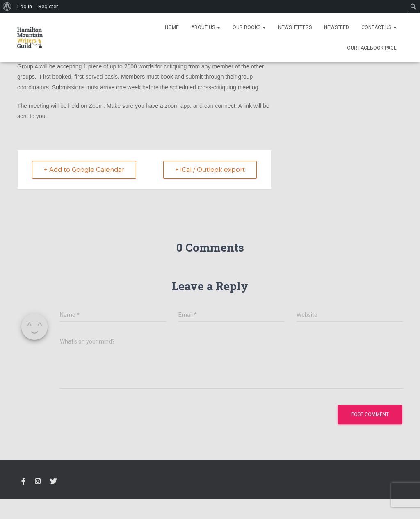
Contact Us (379, 27)
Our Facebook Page (372, 48)
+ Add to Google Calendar (84, 170)
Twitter (53, 482)
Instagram (38, 482)
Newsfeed (337, 27)
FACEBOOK (23, 482)
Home (172, 27)
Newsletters (295, 27)
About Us (206, 27)
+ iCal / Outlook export (210, 170)
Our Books (249, 27)
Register (48, 6)
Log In (25, 6)
